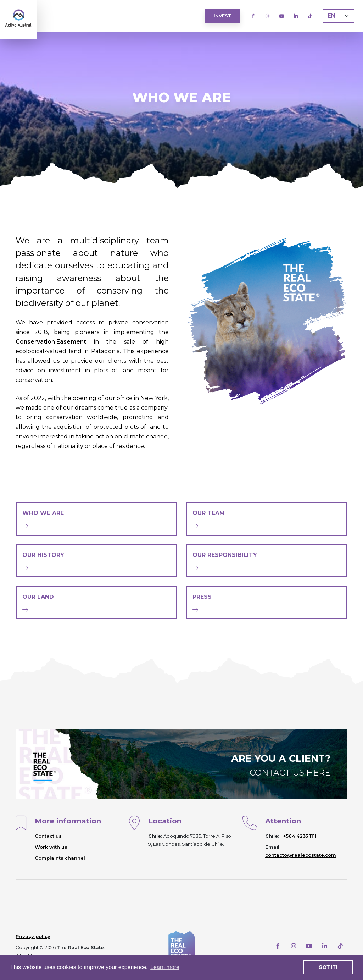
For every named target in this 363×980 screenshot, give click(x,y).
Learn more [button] (165, 967)
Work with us (51, 847)
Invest (223, 16)
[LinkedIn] (296, 16)
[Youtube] (281, 16)
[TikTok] (310, 16)
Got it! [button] (328, 967)
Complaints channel (60, 858)
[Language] (339, 16)
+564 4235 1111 (300, 836)
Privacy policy (33, 936)
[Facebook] (253, 16)
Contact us (48, 836)
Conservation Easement (51, 342)
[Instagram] (267, 16)
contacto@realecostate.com (301, 855)
